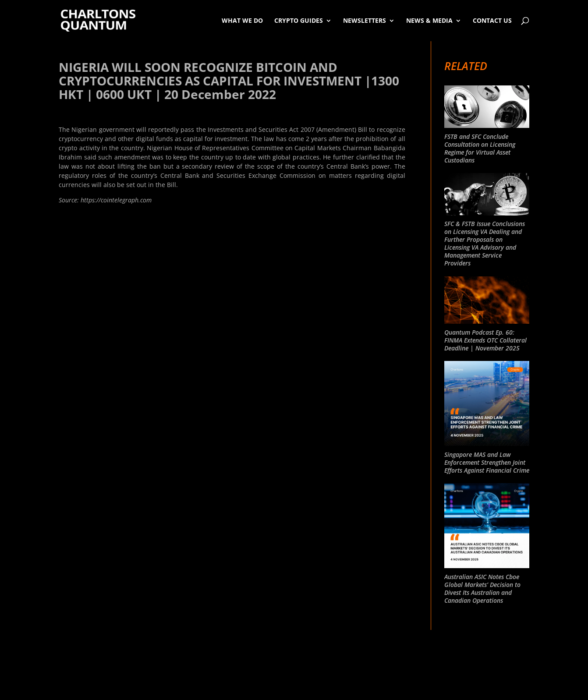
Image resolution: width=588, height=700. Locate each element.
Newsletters (365, 20)
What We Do (242, 20)
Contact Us (492, 20)
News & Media (429, 20)
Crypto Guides (299, 20)
